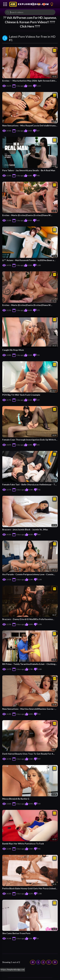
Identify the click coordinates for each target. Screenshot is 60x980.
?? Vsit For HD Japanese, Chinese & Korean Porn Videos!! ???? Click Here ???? (30, 22)
